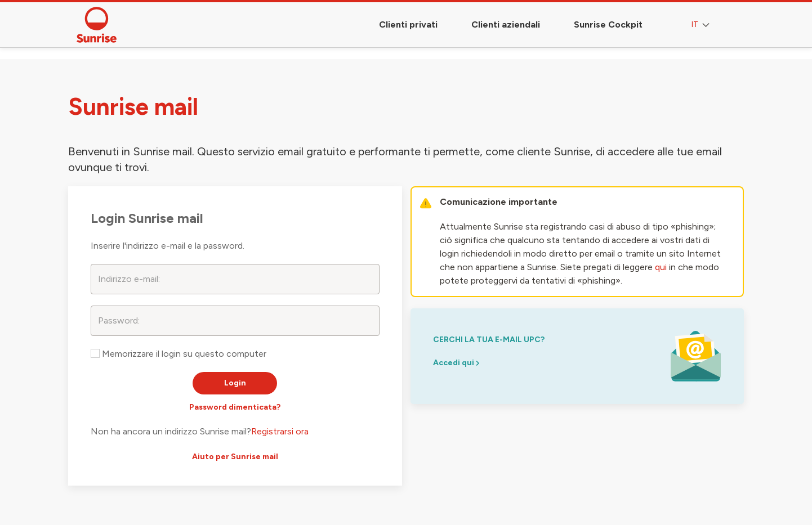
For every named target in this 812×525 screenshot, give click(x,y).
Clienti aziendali (506, 24)
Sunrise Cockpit (608, 24)
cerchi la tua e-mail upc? (489, 340)
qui (661, 267)
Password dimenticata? (235, 407)
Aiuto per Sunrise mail (235, 457)
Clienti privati (408, 24)
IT (702, 25)
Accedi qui (456, 363)
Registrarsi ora (280, 431)
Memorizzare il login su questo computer (179, 354)
